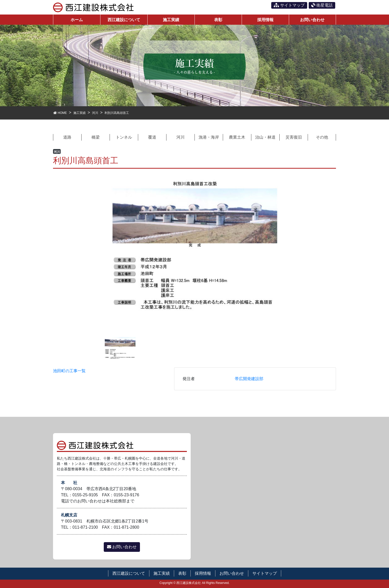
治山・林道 (265, 137)
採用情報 (203, 573)
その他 (322, 137)
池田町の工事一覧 (69, 371)
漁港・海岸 (209, 137)
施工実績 (162, 573)
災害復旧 (294, 137)
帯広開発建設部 (249, 379)
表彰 (182, 573)
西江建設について (129, 573)
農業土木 (237, 137)
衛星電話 (322, 5)
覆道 (152, 137)
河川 (180, 137)
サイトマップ (289, 5)
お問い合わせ (122, 547)
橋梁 (96, 137)
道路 (67, 137)
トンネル (124, 137)
